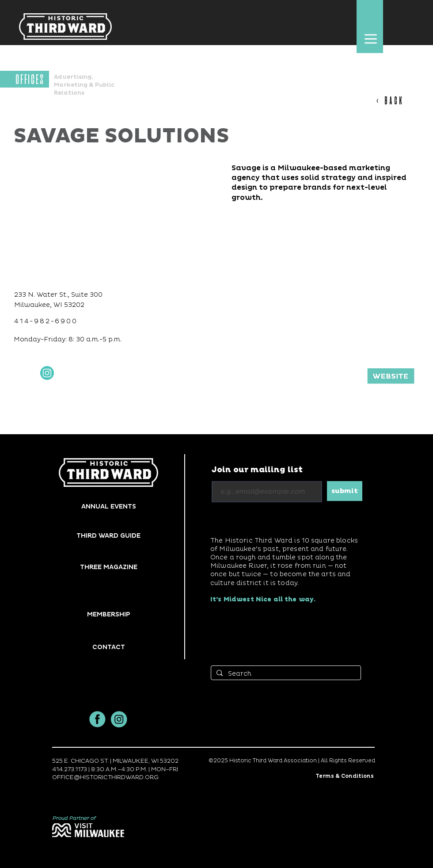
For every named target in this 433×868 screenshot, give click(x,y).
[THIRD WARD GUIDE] (108, 536)
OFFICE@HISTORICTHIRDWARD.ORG (105, 777)
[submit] (345, 491)
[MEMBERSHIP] (108, 614)
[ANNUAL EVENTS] (108, 507)
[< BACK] (394, 101)
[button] (370, 39)
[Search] (285, 674)
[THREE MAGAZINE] (108, 567)
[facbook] (97, 719)
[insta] (119, 719)
